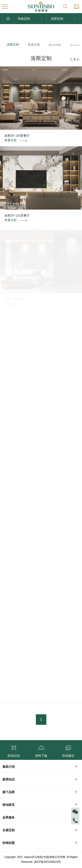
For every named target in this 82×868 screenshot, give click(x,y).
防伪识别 (14, 750)
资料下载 (41, 750)
